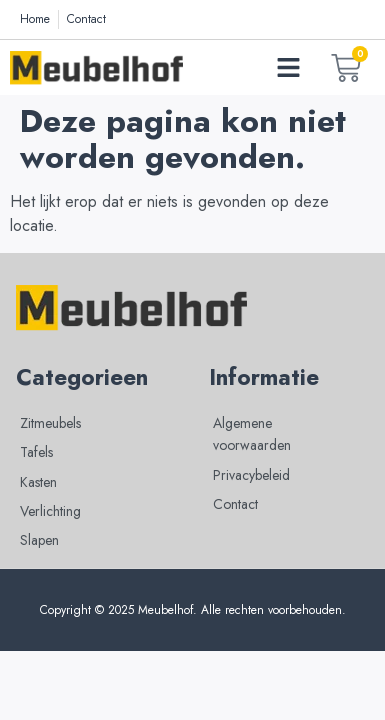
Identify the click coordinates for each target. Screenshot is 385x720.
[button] (289, 68)
